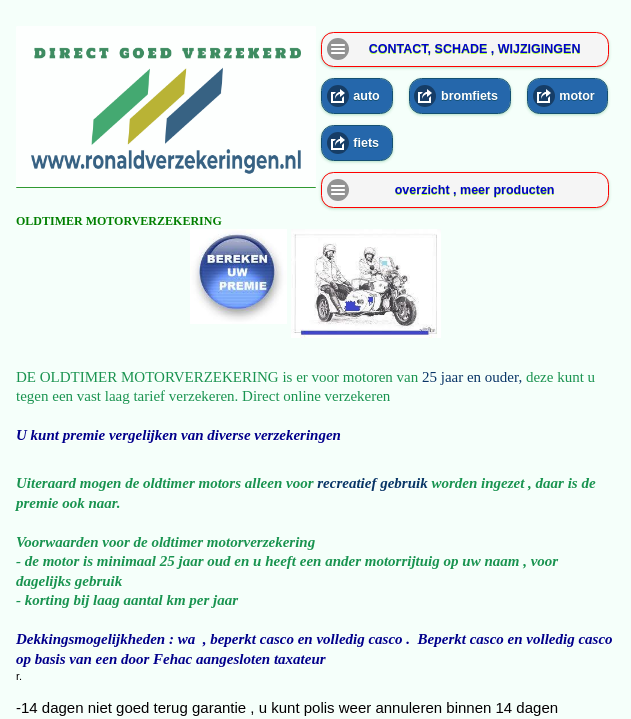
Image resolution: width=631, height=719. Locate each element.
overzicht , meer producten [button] (475, 190)
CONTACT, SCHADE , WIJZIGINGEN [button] (475, 49)
